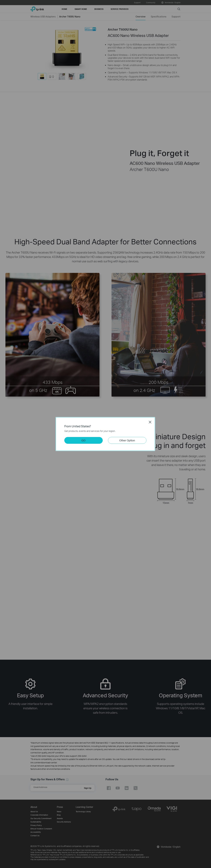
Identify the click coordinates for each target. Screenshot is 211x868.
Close (150, 422)
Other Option (127, 440)
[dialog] (105, 434)
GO (83, 440)
